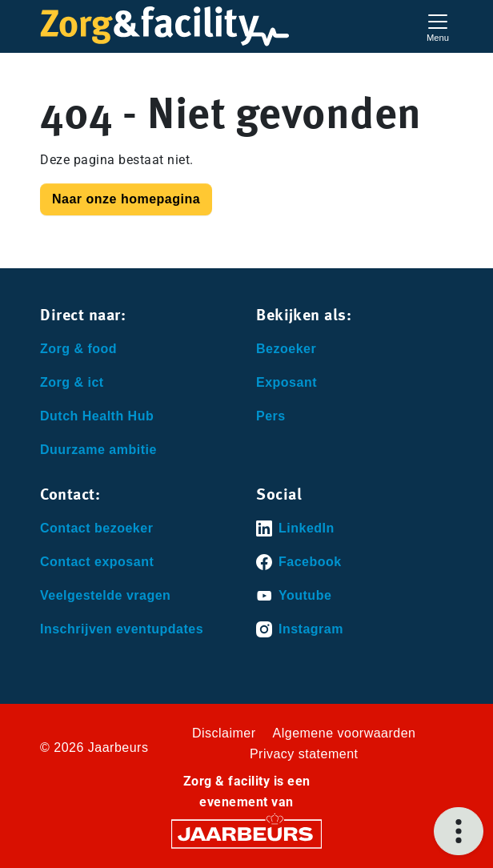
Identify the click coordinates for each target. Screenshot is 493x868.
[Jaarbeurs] (246, 833)
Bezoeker (286, 349)
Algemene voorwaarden (345, 733)
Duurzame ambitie (98, 450)
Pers (271, 416)
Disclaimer (224, 733)
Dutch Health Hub (97, 416)
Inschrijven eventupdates (122, 629)
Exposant (287, 382)
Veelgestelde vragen (105, 595)
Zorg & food (78, 349)
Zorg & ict (72, 382)
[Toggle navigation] (438, 26)
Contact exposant (97, 562)
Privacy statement (304, 754)
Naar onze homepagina (126, 199)
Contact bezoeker (96, 528)
